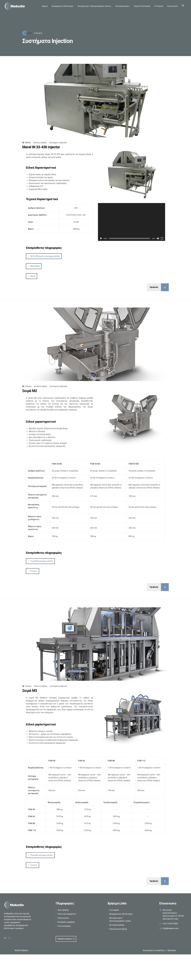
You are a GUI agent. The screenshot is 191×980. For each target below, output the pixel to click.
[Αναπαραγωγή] (101, 238)
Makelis (25, 950)
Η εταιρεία (114, 910)
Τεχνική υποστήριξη (118, 929)
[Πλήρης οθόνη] (162, 238)
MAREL (28, 143)
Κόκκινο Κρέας (40, 143)
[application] (132, 222)
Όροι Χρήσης (63, 910)
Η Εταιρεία (159, 6)
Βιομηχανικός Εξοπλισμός (63, 6)
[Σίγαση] (158, 238)
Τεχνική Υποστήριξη (142, 6)
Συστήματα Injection (58, 143)
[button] (183, 6)
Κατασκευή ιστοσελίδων (159, 950)
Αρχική (45, 6)
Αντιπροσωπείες (122, 6)
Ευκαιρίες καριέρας (66, 922)
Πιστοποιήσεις (64, 926)
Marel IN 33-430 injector (41, 147)
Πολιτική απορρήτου (67, 914)
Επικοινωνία (172, 6)
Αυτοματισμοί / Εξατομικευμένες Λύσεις (94, 6)
